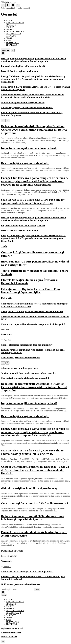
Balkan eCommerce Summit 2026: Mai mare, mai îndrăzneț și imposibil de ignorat (33, 518)
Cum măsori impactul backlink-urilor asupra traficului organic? (33, 324)
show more (5, 329)
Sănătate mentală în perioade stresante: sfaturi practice (28, 373)
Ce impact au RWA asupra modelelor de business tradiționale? (32, 312)
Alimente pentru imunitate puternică (19, 368)
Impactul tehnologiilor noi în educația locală (23, 66)
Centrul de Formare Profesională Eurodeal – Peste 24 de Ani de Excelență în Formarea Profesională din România (32, 96)
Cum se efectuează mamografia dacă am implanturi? (27, 345)
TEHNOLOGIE (12, 43)
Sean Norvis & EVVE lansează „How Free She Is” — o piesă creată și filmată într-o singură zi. (35, 201)
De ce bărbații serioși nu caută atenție (20, 71)
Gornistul (9, 14)
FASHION (10, 27)
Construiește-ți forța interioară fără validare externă (27, 108)
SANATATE (11, 36)
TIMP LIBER (11, 45)
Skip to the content (8, 2)
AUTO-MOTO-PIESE (15, 23)
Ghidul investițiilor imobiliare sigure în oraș (23, 102)
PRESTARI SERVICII (15, 31)
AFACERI (10, 20)
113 (8, 556)
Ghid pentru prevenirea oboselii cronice (21, 358)
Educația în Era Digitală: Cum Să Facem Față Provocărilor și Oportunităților (30, 291)
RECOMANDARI (13, 34)
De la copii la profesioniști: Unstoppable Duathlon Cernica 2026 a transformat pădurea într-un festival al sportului (33, 60)
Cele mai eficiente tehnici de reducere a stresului (25, 378)
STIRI (8, 40)
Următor (13, 556)
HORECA (10, 29)
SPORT (9, 38)
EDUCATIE (11, 25)
